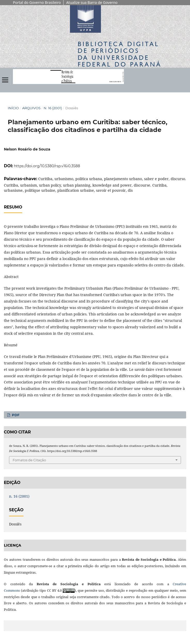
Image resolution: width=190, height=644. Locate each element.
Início (13, 108)
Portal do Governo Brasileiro (37, 2)
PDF (15, 415)
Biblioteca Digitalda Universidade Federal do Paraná (120, 54)
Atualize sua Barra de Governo (92, 2)
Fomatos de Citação (29, 460)
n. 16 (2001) (53, 108)
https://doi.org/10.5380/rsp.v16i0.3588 (47, 166)
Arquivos (31, 108)
